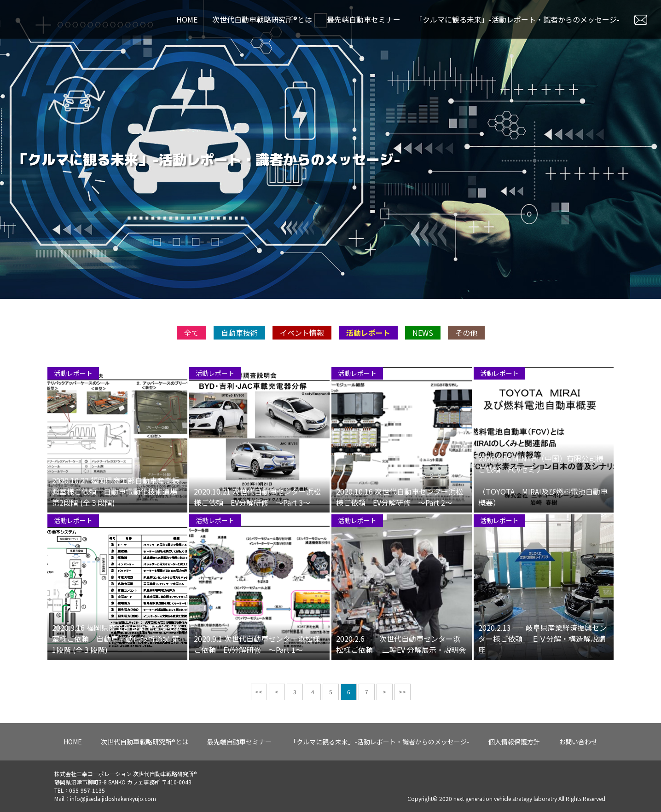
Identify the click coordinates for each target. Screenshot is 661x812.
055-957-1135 (87, 790)
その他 (466, 364)
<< (259, 723)
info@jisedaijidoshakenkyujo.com (113, 798)
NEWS (423, 364)
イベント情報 (302, 364)
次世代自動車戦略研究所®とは (262, 19)
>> (402, 723)
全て (191, 364)
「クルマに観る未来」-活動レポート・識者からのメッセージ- (517, 19)
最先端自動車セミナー (364, 19)
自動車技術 (239, 364)
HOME (187, 19)
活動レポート (368, 364)
